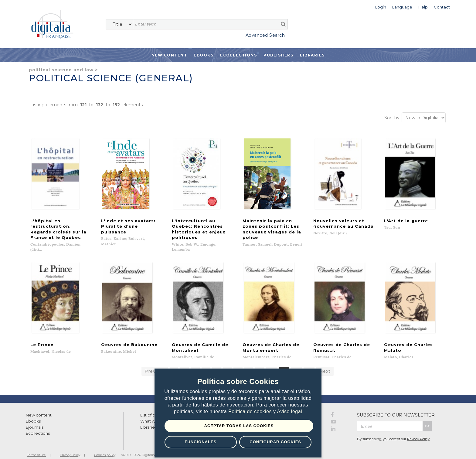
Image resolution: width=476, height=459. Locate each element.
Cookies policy (105, 448)
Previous (155, 364)
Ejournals (35, 420)
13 (309, 364)
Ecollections (238, 55)
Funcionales (201, 442)
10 (272, 364)
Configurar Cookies (275, 442)
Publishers (278, 55)
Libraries (312, 55)
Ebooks (204, 55)
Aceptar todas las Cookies (239, 426)
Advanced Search (265, 35)
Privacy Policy (418, 432)
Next (325, 364)
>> (427, 419)
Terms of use (37, 448)
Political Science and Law (61, 70)
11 (284, 364)
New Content (169, 55)
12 (296, 364)
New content (39, 408)
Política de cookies (251, 412)
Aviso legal (290, 412)
